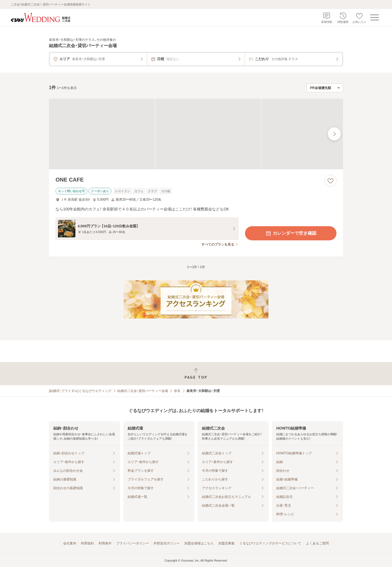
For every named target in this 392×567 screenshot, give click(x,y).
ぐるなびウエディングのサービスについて (270, 543)
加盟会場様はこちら (199, 543)
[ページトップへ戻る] (196, 374)
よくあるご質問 (317, 543)
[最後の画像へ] (334, 134)
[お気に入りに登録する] (330, 181)
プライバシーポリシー (133, 543)
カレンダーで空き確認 (291, 233)
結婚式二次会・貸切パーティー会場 (143, 391)
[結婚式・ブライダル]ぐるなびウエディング (80, 391)
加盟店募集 (226, 543)
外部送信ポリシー (167, 543)
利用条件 (105, 543)
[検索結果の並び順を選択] (325, 88)
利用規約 (87, 543)
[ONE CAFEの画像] (196, 134)
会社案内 (70, 543)
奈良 (177, 391)
